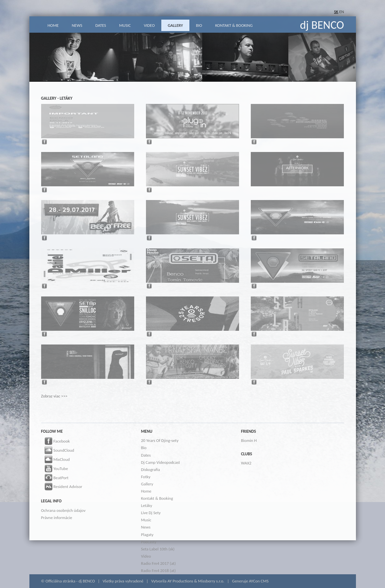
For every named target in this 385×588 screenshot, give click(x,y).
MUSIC (125, 25)
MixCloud (56, 460)
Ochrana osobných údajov (63, 510)
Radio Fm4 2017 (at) (158, 563)
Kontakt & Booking (157, 498)
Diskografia (151, 470)
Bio (144, 448)
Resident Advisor (62, 487)
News (146, 527)
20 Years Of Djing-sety (160, 440)
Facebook (56, 442)
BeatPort (55, 478)
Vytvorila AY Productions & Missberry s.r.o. (188, 581)
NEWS (77, 25)
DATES (101, 25)
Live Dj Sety (151, 513)
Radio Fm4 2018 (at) (158, 571)
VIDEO (149, 25)
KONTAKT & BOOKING (234, 25)
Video (146, 556)
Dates (146, 455)
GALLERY (175, 25)
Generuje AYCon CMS (250, 581)
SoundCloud (58, 451)
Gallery (147, 484)
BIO (199, 25)
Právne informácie (57, 518)
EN (342, 12)
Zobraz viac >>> (54, 396)
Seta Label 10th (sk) (158, 549)
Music (146, 520)
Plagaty (147, 535)
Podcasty (149, 542)
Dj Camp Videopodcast (160, 462)
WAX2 (246, 463)
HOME (53, 25)
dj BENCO (322, 25)
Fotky (146, 477)
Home (146, 491)
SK (336, 12)
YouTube (55, 469)
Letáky (147, 505)
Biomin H (249, 440)
